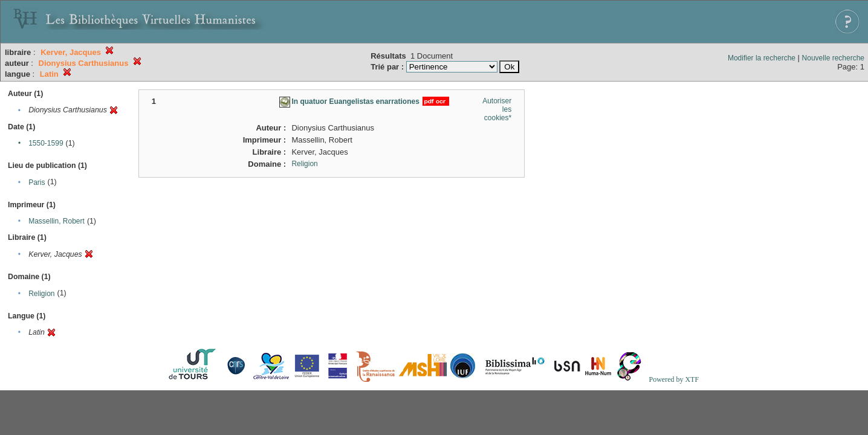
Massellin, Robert (57, 221)
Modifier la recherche (762, 58)
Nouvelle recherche (833, 58)
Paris (37, 182)
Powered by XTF (674, 379)
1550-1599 (46, 143)
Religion (41, 294)
